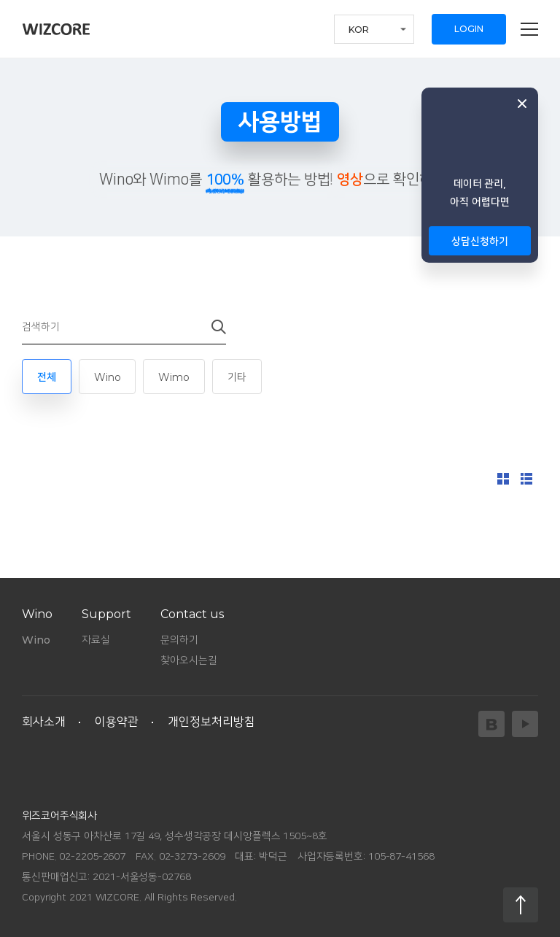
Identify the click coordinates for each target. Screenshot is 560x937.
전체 (47, 377)
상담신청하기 (479, 242)
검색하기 (209, 327)
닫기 (522, 104)
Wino (108, 377)
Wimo (174, 377)
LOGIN (469, 29)
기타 (237, 377)
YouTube (525, 724)
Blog (491, 724)
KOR (359, 30)
